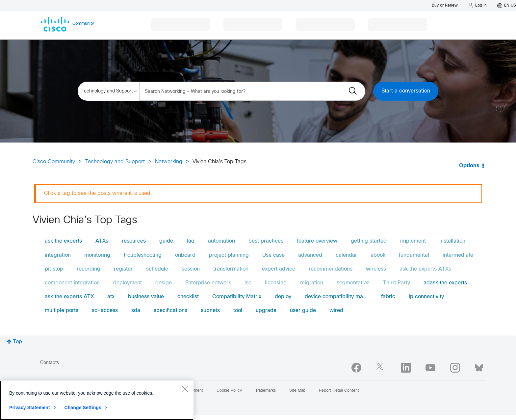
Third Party (397, 283)
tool (238, 311)
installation (452, 241)
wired (336, 311)
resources (134, 241)
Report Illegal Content (339, 391)
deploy (283, 297)
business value (146, 297)
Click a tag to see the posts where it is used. (98, 193)
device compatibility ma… (336, 297)
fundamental (414, 255)
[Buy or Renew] (445, 5)
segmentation (353, 283)
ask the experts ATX (69, 297)
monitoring (97, 255)
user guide (303, 311)
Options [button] (469, 166)
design (164, 283)
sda (136, 311)
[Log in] (477, 6)
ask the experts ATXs (425, 269)
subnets (210, 311)
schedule (157, 269)
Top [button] (17, 342)
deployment (128, 283)
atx (111, 297)
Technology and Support (115, 162)
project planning (229, 255)
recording (89, 269)
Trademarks (266, 391)
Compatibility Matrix (237, 297)
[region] (97, 400)
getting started (369, 241)
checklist (188, 297)
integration (58, 255)
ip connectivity (426, 297)
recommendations (331, 269)
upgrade (266, 311)
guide (166, 241)
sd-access (105, 311)
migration (312, 283)
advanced (310, 255)
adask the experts (445, 283)
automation (221, 241)
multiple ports (62, 311)
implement (413, 241)
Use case (273, 255)
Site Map (297, 391)
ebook (378, 255)
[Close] (185, 389)
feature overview (317, 241)
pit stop (54, 269)
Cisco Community (54, 162)
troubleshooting (143, 255)
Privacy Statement (30, 407)
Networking (169, 162)
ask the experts (63, 241)
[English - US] (507, 6)
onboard (185, 255)
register (123, 269)
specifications (170, 311)
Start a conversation (406, 91)
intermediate (458, 255)
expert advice (279, 269)
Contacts (50, 363)
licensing (276, 283)
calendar (346, 255)
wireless (376, 269)
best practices (266, 241)
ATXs (102, 241)
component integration (72, 283)
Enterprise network (208, 283)
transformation (231, 269)
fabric (388, 297)
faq (191, 241)
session (191, 269)
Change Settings (83, 407)
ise (248, 283)
